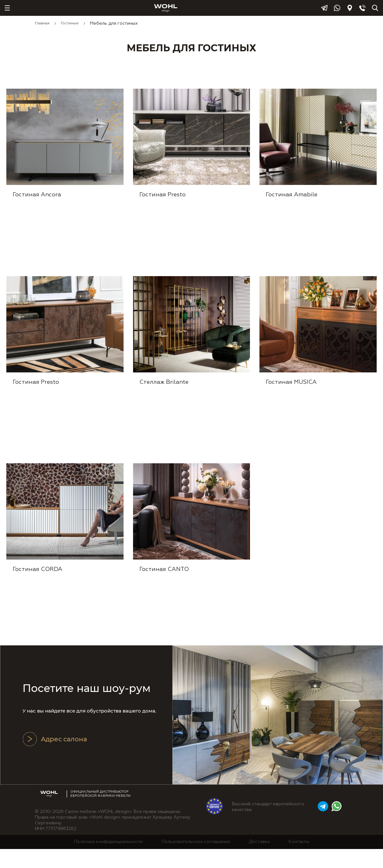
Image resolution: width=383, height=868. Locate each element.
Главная (42, 23)
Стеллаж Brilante (164, 395)
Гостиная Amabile (292, 201)
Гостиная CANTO (164, 588)
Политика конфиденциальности (108, 861)
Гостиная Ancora (37, 201)
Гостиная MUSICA (292, 395)
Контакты (299, 861)
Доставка (259, 861)
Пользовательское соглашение (196, 861)
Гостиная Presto (163, 201)
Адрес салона (55, 758)
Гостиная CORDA (38, 588)
